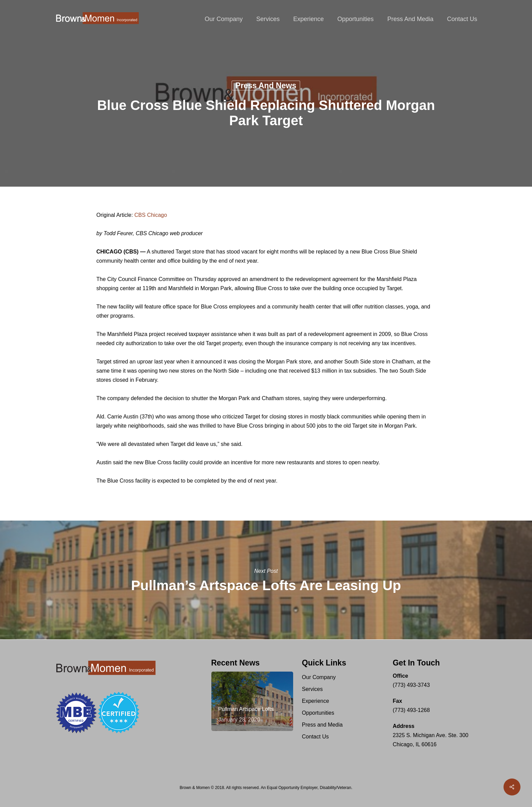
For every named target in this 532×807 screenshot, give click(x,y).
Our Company (319, 677)
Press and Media (322, 725)
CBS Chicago (151, 215)
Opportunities (318, 713)
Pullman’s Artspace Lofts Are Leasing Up (266, 580)
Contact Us (315, 737)
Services (312, 689)
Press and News (266, 86)
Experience (316, 701)
